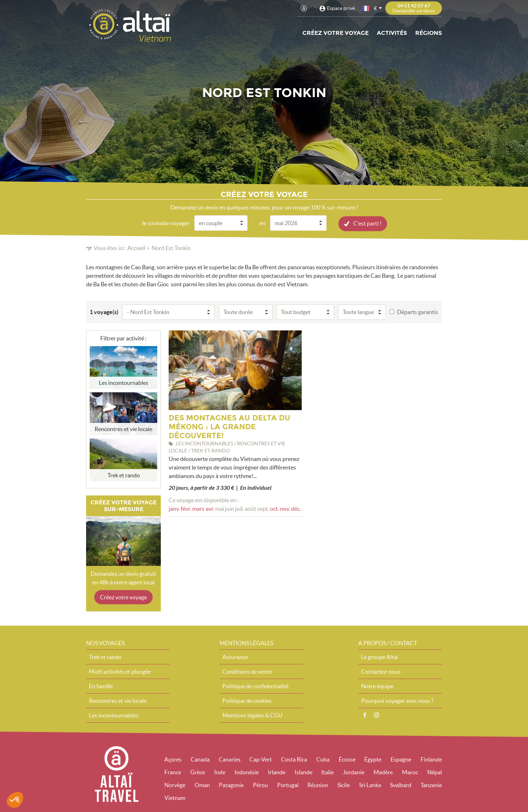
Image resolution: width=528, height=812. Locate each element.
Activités (392, 33)
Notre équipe (377, 686)
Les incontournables (114, 715)
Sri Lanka (370, 785)
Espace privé (341, 8)
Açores (173, 759)
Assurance (235, 657)
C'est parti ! (367, 223)
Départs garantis (418, 312)
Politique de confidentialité (255, 686)
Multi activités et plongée (120, 671)
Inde (220, 772)
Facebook (365, 715)
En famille (101, 686)
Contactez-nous (381, 671)
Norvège (175, 785)
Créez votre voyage (336, 33)
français (366, 8)
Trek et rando (105, 657)
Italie (328, 772)
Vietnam (175, 797)
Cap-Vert (261, 759)
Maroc (410, 772)
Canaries (230, 759)
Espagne (401, 759)
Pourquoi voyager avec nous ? (397, 700)
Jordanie (354, 772)
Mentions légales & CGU (252, 715)
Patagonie (231, 785)
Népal (435, 772)
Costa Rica (294, 759)
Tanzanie (431, 785)
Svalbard (401, 785)
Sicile (344, 785)
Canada (200, 759)
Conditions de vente (247, 671)
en (262, 223)
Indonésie (247, 772)
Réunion (318, 785)
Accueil (136, 248)
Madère (383, 772)
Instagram (376, 715)
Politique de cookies (247, 700)
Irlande (277, 772)
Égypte (373, 759)
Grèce (198, 772)
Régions (429, 33)
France (173, 772)
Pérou (260, 785)
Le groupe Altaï (380, 657)
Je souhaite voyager (165, 223)
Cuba (323, 759)
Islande (303, 772)
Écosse (347, 759)
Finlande (431, 759)
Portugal (288, 785)
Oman (202, 785)
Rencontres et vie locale (118, 700)
